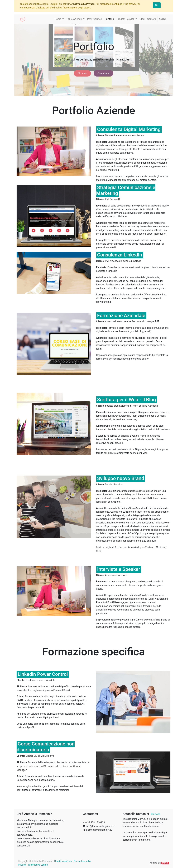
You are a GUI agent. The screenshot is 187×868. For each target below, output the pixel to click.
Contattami (103, 73)
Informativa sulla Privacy (81, 4)
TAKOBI (165, 863)
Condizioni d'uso (63, 861)
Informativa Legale (38, 865)
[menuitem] (95, 19)
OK (157, 5)
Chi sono (82, 73)
